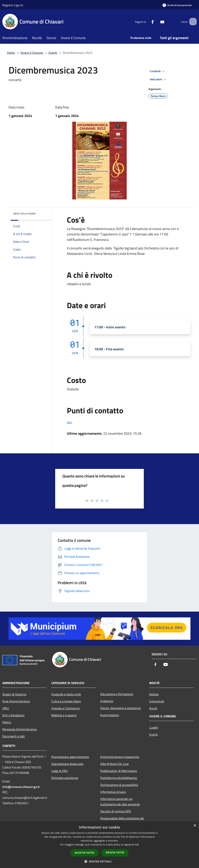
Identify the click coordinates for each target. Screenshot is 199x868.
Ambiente (107, 701)
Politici (7, 722)
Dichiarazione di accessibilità (119, 785)
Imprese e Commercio (65, 708)
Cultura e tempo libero (66, 701)
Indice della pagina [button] (24, 214)
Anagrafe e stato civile (66, 694)
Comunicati (157, 701)
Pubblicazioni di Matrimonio (119, 771)
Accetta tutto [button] (85, 853)
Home (11, 53)
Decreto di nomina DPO (116, 811)
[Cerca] (192, 22)
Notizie (154, 694)
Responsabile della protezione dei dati (122, 821)
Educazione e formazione (117, 694)
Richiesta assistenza (65, 778)
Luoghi (154, 727)
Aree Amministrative (16, 701)
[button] (99, 861)
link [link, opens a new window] (137, 845)
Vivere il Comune (32, 53)
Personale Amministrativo (20, 729)
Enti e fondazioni (13, 715)
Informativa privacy (113, 792)
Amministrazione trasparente (120, 757)
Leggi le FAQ (59, 771)
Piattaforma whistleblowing (119, 778)
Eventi (53, 53)
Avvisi (153, 708)
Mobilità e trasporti (64, 715)
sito (69, 422)
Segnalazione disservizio (67, 764)
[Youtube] (157, 21)
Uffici (6, 708)
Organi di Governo (14, 694)
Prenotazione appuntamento (70, 757)
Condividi (158, 71)
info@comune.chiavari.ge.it (21, 787)
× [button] (195, 826)
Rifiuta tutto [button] (115, 853)
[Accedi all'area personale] (177, 5)
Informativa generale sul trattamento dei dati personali (120, 802)
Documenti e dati (14, 736)
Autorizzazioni (110, 715)
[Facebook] (148, 21)
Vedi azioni (159, 80)
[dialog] (99, 845)
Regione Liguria (13, 5)
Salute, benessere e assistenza (120, 708)
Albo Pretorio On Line (114, 764)
